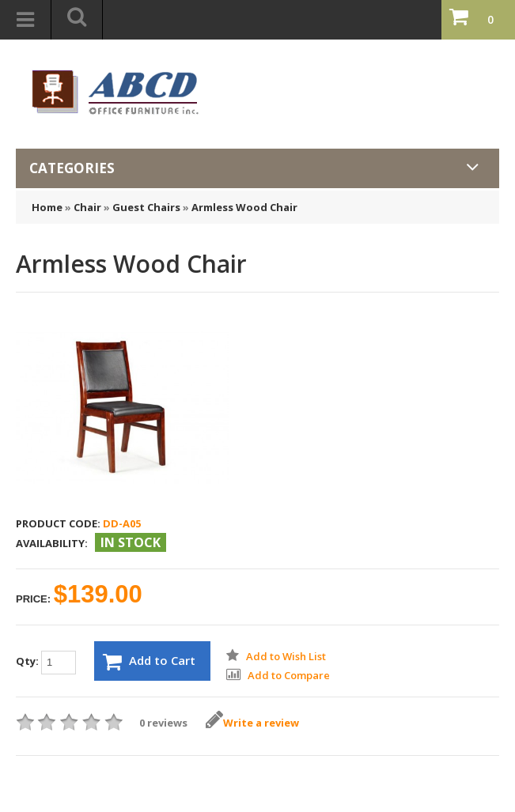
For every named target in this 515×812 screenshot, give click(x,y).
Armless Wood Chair (244, 207)
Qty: (46, 663)
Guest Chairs (146, 207)
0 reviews (163, 723)
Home (47, 207)
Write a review (252, 723)
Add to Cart (149, 662)
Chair (87, 207)
